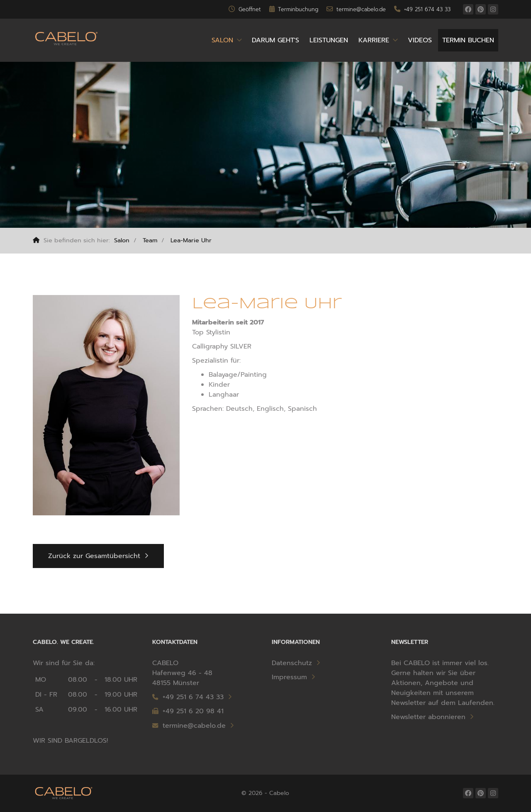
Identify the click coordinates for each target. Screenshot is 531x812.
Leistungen (329, 40)
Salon (222, 40)
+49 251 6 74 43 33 (193, 697)
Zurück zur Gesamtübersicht (94, 556)
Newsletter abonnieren (428, 717)
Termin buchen (468, 40)
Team (150, 240)
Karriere (374, 40)
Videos (420, 40)
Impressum (289, 677)
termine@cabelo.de (189, 726)
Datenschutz (292, 663)
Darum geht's (275, 40)
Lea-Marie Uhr (191, 240)
